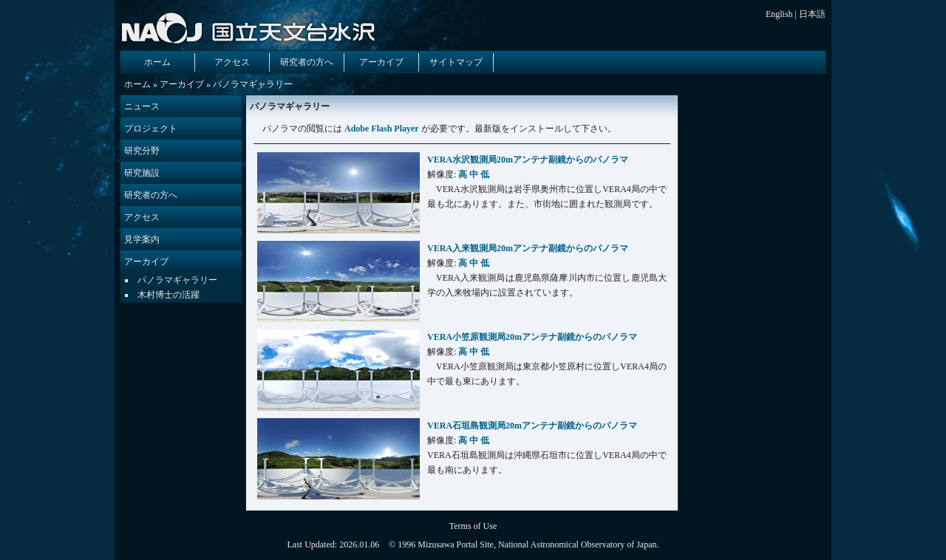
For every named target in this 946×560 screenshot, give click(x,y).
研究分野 (142, 151)
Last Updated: (313, 544)
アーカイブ (381, 62)
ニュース (142, 106)
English (779, 14)
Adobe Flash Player (382, 129)
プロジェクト (151, 129)
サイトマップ (456, 62)
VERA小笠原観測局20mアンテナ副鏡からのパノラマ (532, 337)
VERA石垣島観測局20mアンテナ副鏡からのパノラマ (532, 426)
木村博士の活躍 (169, 295)
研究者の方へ (307, 62)
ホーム (157, 62)
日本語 (812, 14)
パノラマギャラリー (177, 280)
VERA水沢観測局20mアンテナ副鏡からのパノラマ (528, 160)
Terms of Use (473, 526)
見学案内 (142, 239)
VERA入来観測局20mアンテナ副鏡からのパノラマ (528, 248)
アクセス (232, 62)
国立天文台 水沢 (251, 27)
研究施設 (142, 173)
